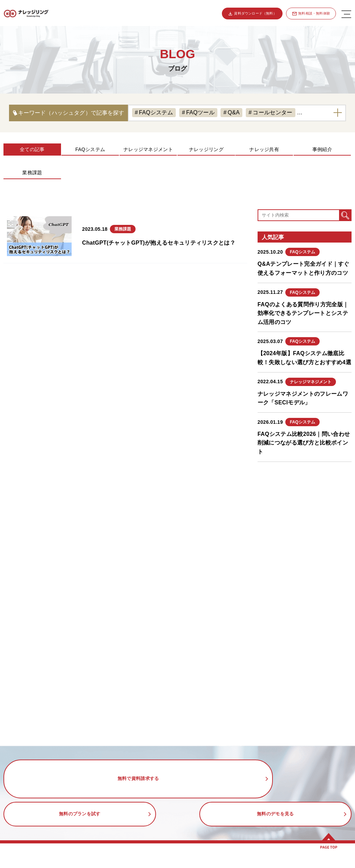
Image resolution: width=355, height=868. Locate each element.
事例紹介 (322, 149)
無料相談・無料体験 (314, 13)
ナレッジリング (206, 149)
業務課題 (32, 173)
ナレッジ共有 (264, 149)
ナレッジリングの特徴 (40, 863)
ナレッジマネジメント (148, 149)
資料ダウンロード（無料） (255, 13)
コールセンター (272, 112)
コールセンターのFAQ (211, 863)
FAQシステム (156, 112)
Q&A (234, 112)
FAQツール (200, 112)
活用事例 (191, 848)
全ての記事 (32, 149)
